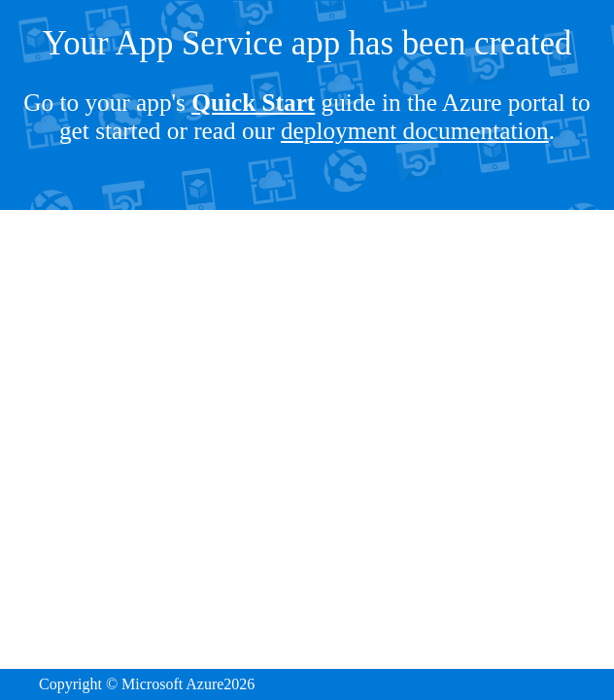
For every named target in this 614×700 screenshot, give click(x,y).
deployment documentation (415, 130)
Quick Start (253, 102)
